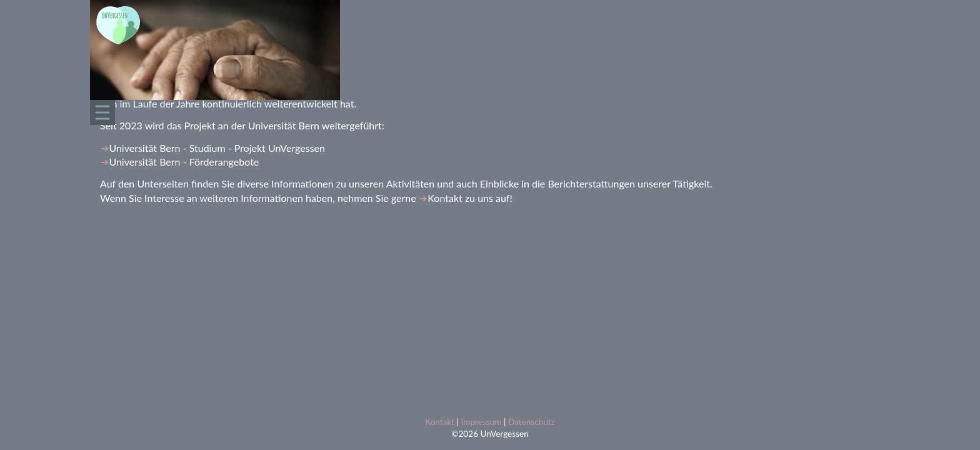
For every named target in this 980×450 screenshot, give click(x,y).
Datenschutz (532, 422)
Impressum (482, 422)
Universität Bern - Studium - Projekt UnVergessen (217, 148)
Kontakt (445, 198)
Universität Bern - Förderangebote (184, 162)
